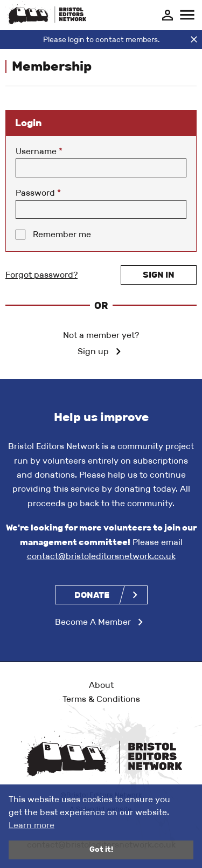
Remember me (62, 234)
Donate (92, 595)
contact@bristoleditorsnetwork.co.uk (101, 556)
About (101, 685)
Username (39, 151)
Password (38, 193)
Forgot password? (41, 275)
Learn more (32, 825)
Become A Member (93, 622)
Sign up (93, 351)
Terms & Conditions (101, 699)
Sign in (159, 275)
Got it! (101, 849)
